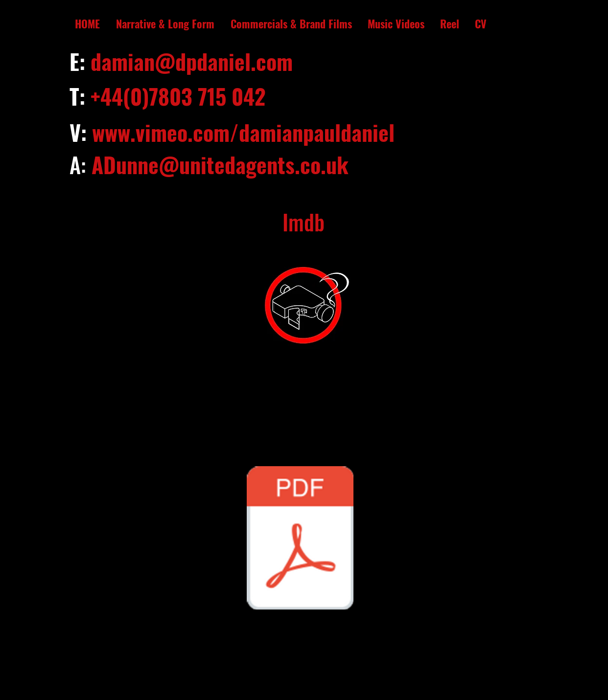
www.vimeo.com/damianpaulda (227, 132)
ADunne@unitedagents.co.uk (220, 165)
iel (384, 132)
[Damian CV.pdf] (300, 539)
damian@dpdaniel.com (192, 61)
